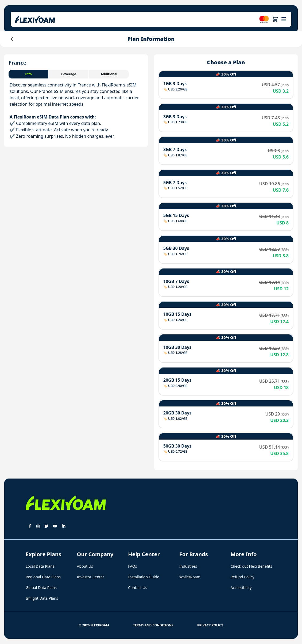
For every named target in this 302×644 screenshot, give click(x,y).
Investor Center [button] (91, 577)
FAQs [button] (132, 566)
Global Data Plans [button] (41, 588)
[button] (275, 19)
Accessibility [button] (241, 588)
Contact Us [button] (138, 588)
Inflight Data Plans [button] (42, 598)
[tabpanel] (76, 110)
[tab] (29, 74)
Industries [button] (188, 566)
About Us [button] (85, 566)
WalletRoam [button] (190, 577)
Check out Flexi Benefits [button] (251, 566)
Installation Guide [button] (144, 577)
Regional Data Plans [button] (43, 577)
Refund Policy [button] (242, 577)
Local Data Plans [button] (40, 566)
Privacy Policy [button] (210, 625)
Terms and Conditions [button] (153, 625)
